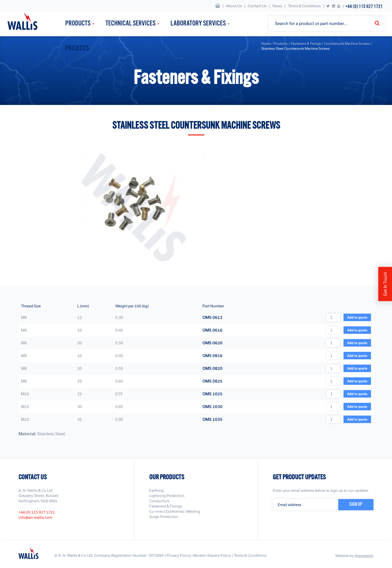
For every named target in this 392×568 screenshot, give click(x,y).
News (277, 6)
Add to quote (357, 317)
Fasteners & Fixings (166, 506)
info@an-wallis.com (35, 517)
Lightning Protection (167, 496)
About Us (234, 6)
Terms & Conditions (304, 6)
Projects (77, 49)
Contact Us (257, 6)
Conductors (159, 501)
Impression (364, 556)
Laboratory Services (198, 24)
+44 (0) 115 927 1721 (364, 7)
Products (78, 24)
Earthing (156, 490)
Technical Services (130, 24)
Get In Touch (385, 284)
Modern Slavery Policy (212, 555)
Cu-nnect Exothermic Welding (175, 511)
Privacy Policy (179, 555)
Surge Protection (164, 517)
